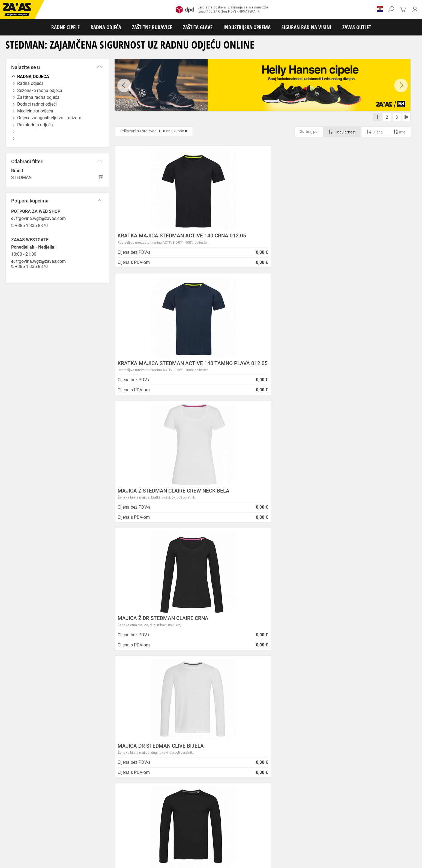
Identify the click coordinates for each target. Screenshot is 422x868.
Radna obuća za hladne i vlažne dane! (224, 745)
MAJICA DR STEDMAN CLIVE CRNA (361, 373)
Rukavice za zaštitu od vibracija (108, 823)
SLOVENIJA (20, 780)
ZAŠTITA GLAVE (198, 27)
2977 (333, 622)
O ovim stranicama (107, 715)
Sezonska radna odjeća (73, 811)
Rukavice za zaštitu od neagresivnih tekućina (223, 823)
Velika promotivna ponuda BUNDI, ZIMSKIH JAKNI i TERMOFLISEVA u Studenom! (236, 736)
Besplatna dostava (88, 630)
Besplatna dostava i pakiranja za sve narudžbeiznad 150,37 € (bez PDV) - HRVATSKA (222, 10)
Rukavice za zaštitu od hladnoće (57, 823)
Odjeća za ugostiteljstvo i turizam (221, 811)
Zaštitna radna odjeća (110, 811)
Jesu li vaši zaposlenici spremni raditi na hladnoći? (237, 751)
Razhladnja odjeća (263, 811)
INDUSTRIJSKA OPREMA (247, 27)
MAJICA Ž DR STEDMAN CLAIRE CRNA (155, 375)
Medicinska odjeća (178, 811)
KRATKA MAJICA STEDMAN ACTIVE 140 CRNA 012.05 (160, 239)
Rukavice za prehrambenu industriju (286, 823)
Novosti (197, 695)
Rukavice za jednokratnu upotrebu (161, 823)
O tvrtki (95, 722)
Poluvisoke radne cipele (77, 805)
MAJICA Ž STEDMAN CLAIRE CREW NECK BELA (361, 239)
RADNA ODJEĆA (106, 27)
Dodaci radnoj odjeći (146, 811)
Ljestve (89, 847)
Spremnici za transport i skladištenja (70, 841)
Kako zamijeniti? (170, 630)
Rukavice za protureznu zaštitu (178, 817)
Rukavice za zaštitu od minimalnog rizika (308, 817)
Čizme (201, 805)
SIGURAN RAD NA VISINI (306, 27)
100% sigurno (252, 625)
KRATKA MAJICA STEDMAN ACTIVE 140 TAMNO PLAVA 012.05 (261, 239)
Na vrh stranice (401, 860)
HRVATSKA (20, 771)
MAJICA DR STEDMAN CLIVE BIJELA (261, 373)
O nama (97, 695)
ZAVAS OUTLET (357, 27)
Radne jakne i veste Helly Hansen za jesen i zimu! (235, 758)
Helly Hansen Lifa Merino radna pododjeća (229, 715)
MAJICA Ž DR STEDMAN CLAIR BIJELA (255, 508)
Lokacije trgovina (105, 735)
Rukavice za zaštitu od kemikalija (341, 823)
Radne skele (106, 847)
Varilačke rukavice (16, 823)
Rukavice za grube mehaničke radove (124, 817)
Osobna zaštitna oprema (61, 847)
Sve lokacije (21, 762)
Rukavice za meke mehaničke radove (65, 817)
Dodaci (215, 805)
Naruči (370, 756)
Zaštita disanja (69, 835)
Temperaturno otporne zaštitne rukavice (372, 817)
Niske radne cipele (43, 805)
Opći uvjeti (98, 701)
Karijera (96, 728)
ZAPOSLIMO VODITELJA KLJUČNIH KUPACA (231, 701)
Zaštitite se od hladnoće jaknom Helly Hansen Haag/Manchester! (232, 724)
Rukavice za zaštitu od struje (391, 823)
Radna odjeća (41, 811)
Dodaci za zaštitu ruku (19, 829)
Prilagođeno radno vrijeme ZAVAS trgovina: (229, 708)
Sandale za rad (142, 805)
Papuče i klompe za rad (175, 805)
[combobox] (404, 559)
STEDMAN (21, 178)
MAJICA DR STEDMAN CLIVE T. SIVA (160, 505)
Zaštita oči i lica (42, 835)
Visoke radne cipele (113, 805)
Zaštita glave (117, 835)
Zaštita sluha (94, 835)
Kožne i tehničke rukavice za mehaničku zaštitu (239, 817)
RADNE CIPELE (65, 27)
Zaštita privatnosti (106, 708)
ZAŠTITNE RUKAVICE (152, 27)
